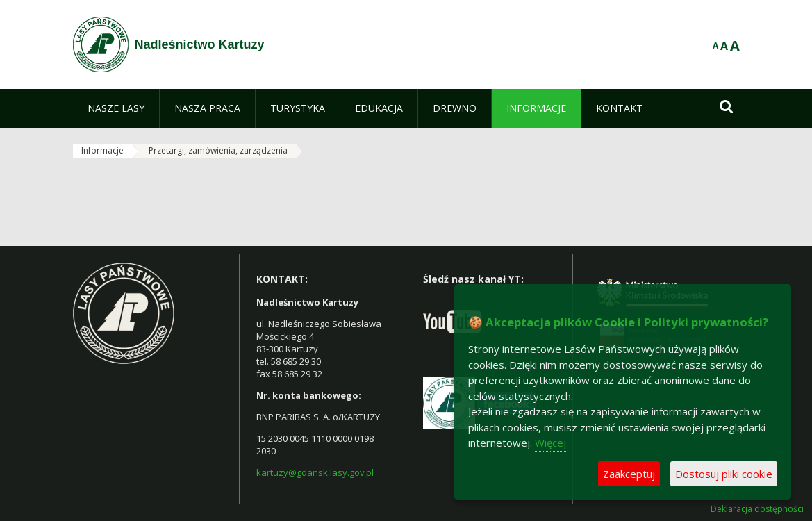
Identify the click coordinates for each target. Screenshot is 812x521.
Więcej (550, 443)
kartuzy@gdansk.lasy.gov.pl (315, 472)
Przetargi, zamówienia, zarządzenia (218, 150)
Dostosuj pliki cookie (724, 474)
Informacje (102, 150)
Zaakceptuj (629, 474)
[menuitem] (116, 108)
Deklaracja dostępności (757, 509)
